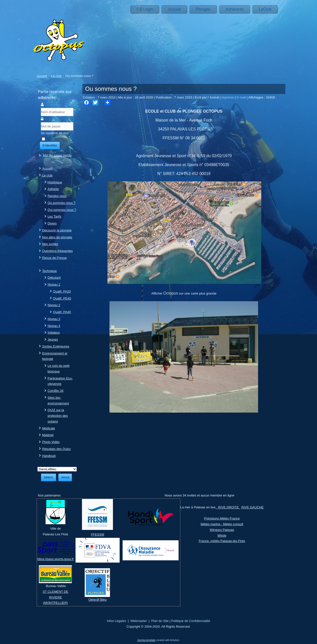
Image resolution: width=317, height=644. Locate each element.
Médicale (49, 428)
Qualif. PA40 (62, 312)
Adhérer (53, 189)
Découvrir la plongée (57, 230)
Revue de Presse (54, 258)
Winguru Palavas (222, 530)
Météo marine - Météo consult (222, 524)
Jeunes (53, 339)
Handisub (49, 456)
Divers (52, 223)
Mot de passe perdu (57, 155)
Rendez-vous (57, 196)
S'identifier (50, 145)
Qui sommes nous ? (62, 210)
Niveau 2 (54, 305)
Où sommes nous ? (62, 203)
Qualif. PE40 (62, 298)
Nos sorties (50, 244)
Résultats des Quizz (56, 449)
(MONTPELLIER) (55, 603)
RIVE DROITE (228, 507)
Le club (56, 76)
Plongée (203, 9)
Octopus (171, 293)
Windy (222, 535)
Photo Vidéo (51, 442)
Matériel (48, 435)
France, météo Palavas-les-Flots (222, 541)
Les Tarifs (54, 216)
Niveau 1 (54, 285)
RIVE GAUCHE (253, 507)
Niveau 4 (54, 326)
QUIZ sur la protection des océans (58, 416)
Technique (49, 271)
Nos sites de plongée (57, 237)
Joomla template (146, 640)
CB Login (145, 9)
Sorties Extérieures (56, 346)
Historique (55, 182)
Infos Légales (117, 621)
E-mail (242, 97)
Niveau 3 (54, 319)
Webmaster (139, 621)
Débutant (54, 278)
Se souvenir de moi (55, 133)
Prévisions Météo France (222, 518)
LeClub (265, 9)
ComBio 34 (55, 391)
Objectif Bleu (98, 600)
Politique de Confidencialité (191, 621)
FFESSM (98, 534)
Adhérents (235, 9)
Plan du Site (160, 621)
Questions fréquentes (57, 251)
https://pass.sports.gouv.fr (55, 559)
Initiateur (54, 333)
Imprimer (228, 97)
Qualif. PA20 (62, 291)
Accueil (174, 9)
